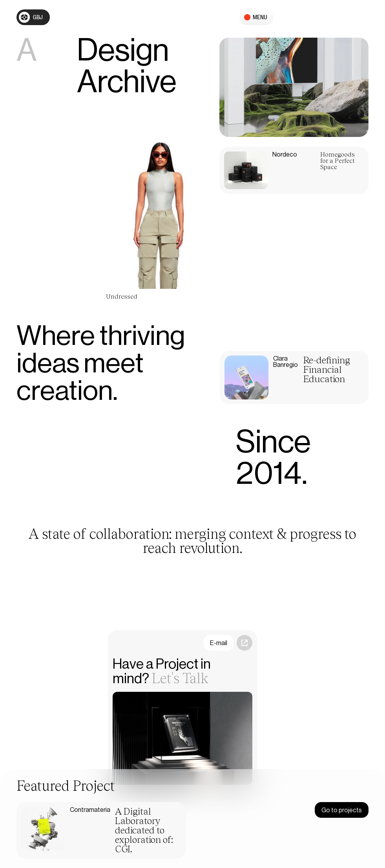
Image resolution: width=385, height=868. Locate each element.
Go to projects (342, 810)
